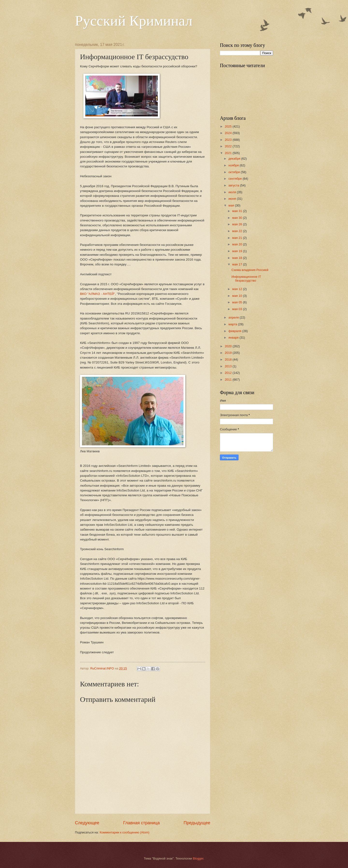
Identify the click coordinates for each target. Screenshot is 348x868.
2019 (229, 353)
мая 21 (238, 238)
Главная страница (141, 823)
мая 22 (238, 231)
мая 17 (238, 264)
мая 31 (238, 211)
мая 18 (238, 258)
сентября (236, 179)
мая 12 (238, 289)
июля (233, 192)
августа (234, 185)
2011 (229, 380)
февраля (235, 331)
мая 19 (238, 251)
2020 (229, 346)
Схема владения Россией (250, 270)
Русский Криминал (134, 21)
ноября (234, 165)
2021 (229, 153)
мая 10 (238, 296)
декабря (235, 159)
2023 (229, 140)
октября (235, 172)
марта (233, 324)
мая (232, 205)
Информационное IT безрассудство (246, 278)
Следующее (87, 823)
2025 (229, 126)
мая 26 (238, 224)
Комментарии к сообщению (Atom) (124, 832)
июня (233, 199)
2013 (229, 366)
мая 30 (238, 218)
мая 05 (238, 302)
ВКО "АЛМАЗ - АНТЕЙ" (98, 294)
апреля (234, 317)
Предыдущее (197, 823)
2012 (229, 373)
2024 (229, 133)
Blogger (198, 858)
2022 (229, 146)
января (234, 338)
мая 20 (238, 244)
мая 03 (238, 309)
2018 (229, 359)
